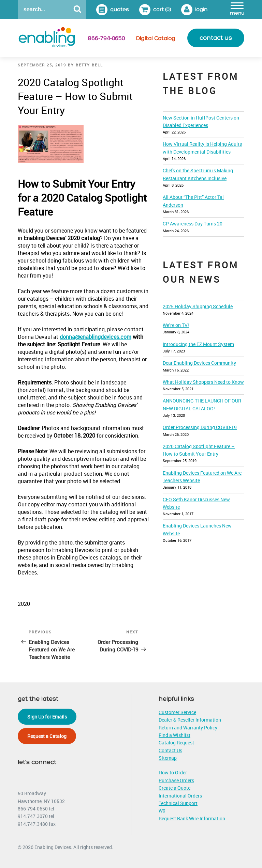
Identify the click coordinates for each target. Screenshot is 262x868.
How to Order (173, 772)
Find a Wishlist (174, 735)
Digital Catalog (156, 38)
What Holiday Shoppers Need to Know (203, 382)
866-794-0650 (106, 38)
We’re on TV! (176, 325)
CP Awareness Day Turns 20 (193, 224)
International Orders (180, 796)
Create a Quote (174, 788)
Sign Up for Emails (47, 717)
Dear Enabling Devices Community (199, 363)
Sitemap (168, 758)
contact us (216, 38)
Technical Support (178, 803)
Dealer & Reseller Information (190, 720)
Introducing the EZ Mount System (198, 344)
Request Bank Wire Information (192, 818)
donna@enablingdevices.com (96, 337)
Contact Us (170, 750)
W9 (162, 811)
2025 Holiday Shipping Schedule (198, 306)
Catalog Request (176, 743)
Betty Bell (89, 65)
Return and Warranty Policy (188, 728)
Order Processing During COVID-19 (200, 427)
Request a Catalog (47, 736)
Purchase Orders (176, 780)
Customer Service (177, 712)
